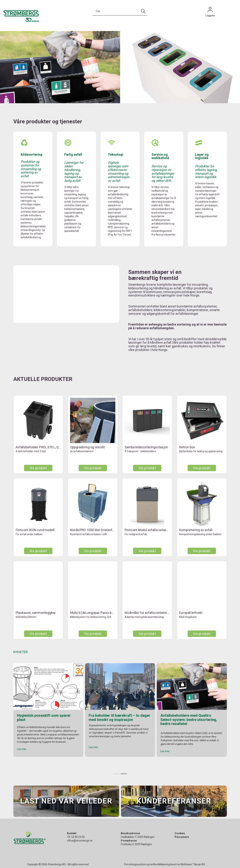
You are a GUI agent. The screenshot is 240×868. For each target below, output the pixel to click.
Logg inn (210, 10)
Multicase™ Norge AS (193, 864)
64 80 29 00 (78, 837)
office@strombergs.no (80, 841)
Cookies (180, 833)
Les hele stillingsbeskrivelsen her (35, 755)
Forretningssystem (135, 864)
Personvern (182, 837)
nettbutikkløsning (160, 864)
